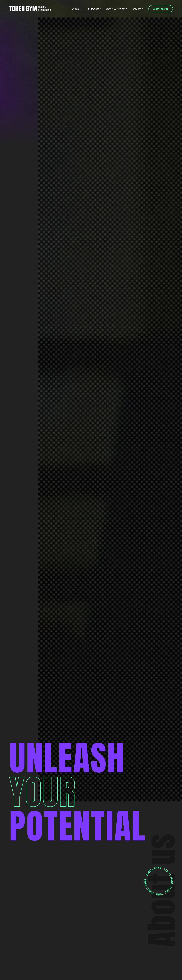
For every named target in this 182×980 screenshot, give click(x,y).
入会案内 (74, 9)
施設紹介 (136, 9)
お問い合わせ (160, 9)
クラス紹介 (91, 9)
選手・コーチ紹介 (115, 9)
